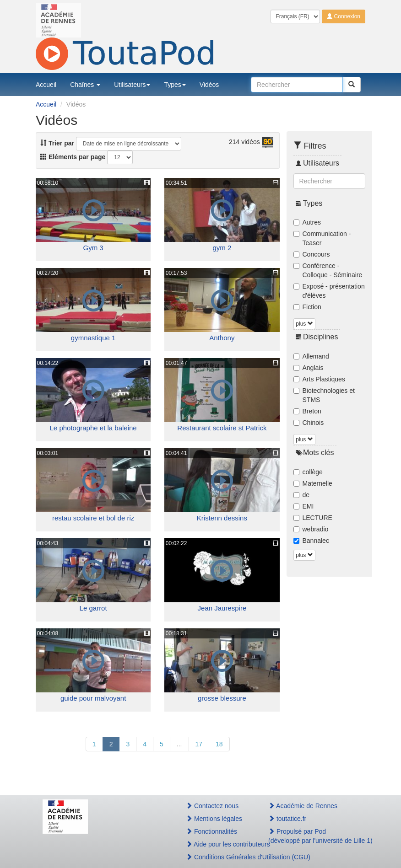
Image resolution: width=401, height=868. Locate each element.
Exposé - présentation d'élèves (329, 291)
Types (175, 85)
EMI (304, 506)
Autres (307, 222)
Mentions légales (214, 819)
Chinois (309, 423)
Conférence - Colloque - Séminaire (328, 270)
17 (199, 744)
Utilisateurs (132, 85)
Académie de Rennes (303, 806)
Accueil (46, 85)
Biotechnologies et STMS (324, 395)
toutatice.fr (287, 819)
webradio (311, 529)
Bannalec (311, 541)
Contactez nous (212, 806)
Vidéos (209, 85)
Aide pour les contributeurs (217, 844)
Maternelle (313, 483)
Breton (307, 411)
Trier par (57, 143)
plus (304, 324)
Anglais (309, 368)
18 (219, 744)
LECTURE (313, 518)
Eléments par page (73, 157)
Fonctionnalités (211, 831)
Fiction (307, 307)
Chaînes (85, 85)
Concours (312, 254)
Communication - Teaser (322, 238)
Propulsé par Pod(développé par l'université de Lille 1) (313, 836)
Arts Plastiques (319, 379)
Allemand (311, 356)
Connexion (344, 16)
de (302, 495)
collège (308, 472)
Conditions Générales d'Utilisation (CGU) (217, 857)
